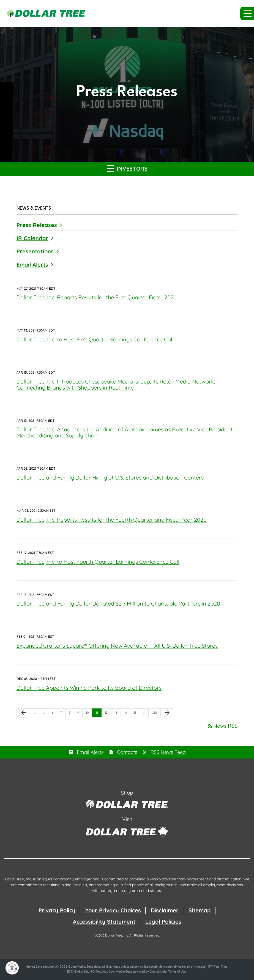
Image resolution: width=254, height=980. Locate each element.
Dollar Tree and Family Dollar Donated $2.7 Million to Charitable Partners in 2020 (118, 603)
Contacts (127, 752)
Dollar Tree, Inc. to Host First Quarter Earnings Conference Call (95, 339)
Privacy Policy (57, 910)
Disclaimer (165, 910)
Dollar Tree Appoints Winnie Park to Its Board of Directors (89, 688)
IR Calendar (32, 238)
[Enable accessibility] (12, 968)
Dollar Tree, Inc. (117, 935)
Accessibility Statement (104, 922)
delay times (174, 967)
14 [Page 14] (127, 714)
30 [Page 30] (155, 714)
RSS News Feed (168, 752)
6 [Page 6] (54, 714)
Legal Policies (163, 922)
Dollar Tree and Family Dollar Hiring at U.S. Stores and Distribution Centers (110, 477)
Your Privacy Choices (113, 910)
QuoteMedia (77, 967)
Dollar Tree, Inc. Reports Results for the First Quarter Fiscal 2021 (96, 297)
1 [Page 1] (37, 714)
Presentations (35, 251)
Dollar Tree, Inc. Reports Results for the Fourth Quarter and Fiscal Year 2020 (112, 520)
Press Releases (37, 225)
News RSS (222, 726)
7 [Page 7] (63, 714)
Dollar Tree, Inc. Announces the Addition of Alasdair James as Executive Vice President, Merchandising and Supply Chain (125, 432)
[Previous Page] (23, 713)
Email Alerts (32, 265)
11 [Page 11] (99, 714)
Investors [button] (127, 168)
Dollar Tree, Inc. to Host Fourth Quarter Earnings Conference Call (98, 562)
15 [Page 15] (137, 714)
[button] (247, 13)
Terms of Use (177, 972)
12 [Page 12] (108, 714)
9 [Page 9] (80, 714)
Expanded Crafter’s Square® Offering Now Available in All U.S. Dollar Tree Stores (117, 646)
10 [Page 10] (89, 714)
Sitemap (200, 910)
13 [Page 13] (118, 714)
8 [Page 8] (71, 714)
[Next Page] (167, 713)
